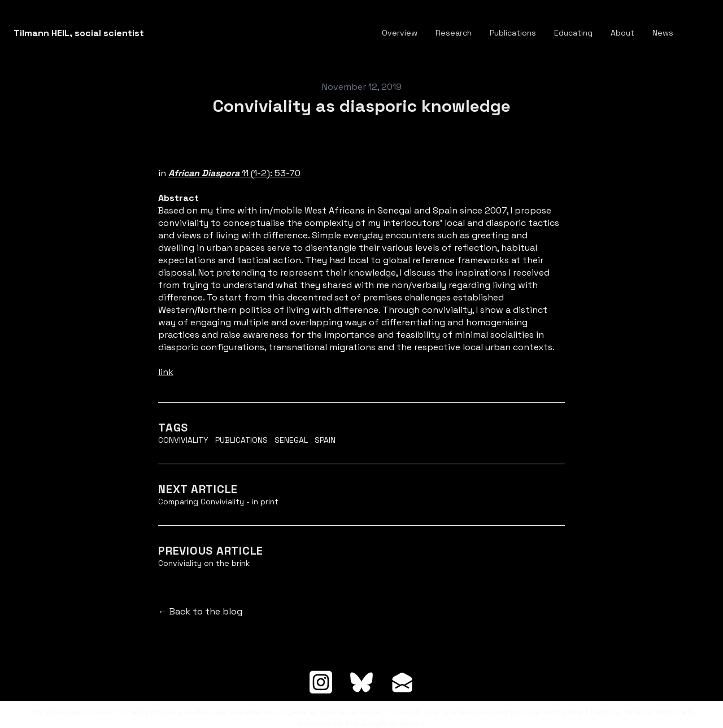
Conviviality (183, 440)
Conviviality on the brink (204, 563)
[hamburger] (158, 33)
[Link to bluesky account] (361, 682)
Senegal (291, 440)
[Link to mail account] (402, 682)
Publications (241, 440)
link (166, 372)
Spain (325, 440)
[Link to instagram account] (321, 682)
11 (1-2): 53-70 (234, 173)
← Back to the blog (200, 611)
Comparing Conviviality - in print (218, 502)
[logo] (79, 33)
